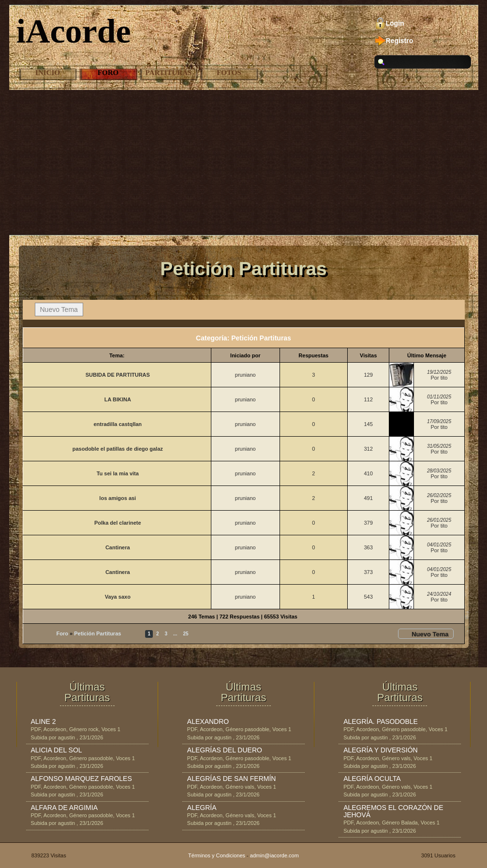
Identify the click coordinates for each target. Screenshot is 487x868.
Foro (108, 73)
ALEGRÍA (202, 808)
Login (395, 23)
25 (185, 634)
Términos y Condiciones (217, 855)
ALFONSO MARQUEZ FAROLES (81, 779)
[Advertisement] (243, 162)
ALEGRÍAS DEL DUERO (225, 750)
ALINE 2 (44, 721)
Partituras (169, 73)
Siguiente (205, 634)
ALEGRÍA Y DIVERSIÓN (381, 750)
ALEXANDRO (208, 721)
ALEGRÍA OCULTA (372, 779)
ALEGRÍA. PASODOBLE (381, 721)
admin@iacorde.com (274, 855)
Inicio (48, 73)
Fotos (229, 73)
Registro (400, 41)
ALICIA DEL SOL (57, 750)
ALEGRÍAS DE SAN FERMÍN (232, 779)
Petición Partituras (97, 633)
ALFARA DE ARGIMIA (65, 808)
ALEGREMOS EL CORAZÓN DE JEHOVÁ (393, 811)
